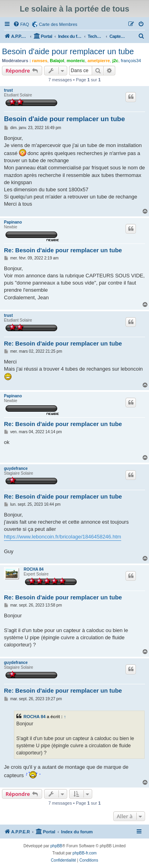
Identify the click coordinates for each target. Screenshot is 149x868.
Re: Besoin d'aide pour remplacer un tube (63, 250)
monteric (76, 61)
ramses (40, 61)
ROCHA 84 (33, 569)
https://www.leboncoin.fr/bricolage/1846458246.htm (63, 537)
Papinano (13, 222)
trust (8, 90)
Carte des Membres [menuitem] (58, 24)
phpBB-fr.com (85, 853)
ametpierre (99, 61)
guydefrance (16, 468)
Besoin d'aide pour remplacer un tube (68, 51)
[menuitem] (21, 24)
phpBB (56, 846)
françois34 (131, 61)
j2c (115, 61)
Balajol (57, 61)
